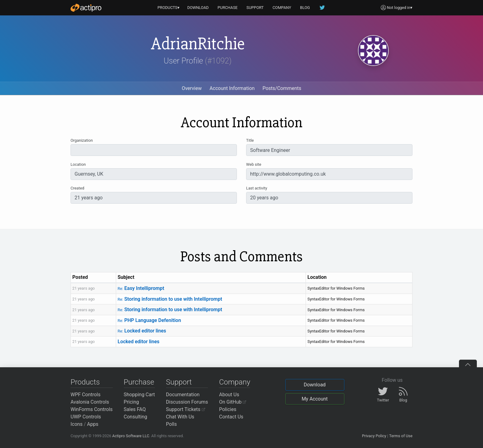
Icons (77, 424)
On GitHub (233, 402)
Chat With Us (180, 417)
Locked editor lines (142, 331)
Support (179, 382)
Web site (254, 164)
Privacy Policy (374, 436)
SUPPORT (255, 8)
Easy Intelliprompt (141, 288)
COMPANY (282, 8)
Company (235, 382)
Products (85, 382)
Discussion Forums (187, 402)
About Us (229, 395)
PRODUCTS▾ (168, 8)
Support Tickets (186, 409)
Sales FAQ (135, 409)
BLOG (305, 8)
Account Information (232, 88)
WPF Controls (85, 395)
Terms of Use (401, 436)
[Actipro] (86, 8)
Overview (192, 88)
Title (250, 140)
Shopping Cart (139, 395)
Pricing (132, 402)
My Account (315, 399)
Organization (82, 140)
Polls (171, 424)
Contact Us (231, 417)
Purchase (139, 382)
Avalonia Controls (90, 402)
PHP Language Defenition (149, 320)
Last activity (257, 188)
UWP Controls (86, 417)
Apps (93, 424)
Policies (228, 409)
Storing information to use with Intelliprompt (170, 299)
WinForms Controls (92, 409)
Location (78, 164)
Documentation (183, 395)
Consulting (136, 417)
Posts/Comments (282, 88)
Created (77, 188)
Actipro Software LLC (131, 436)
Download (315, 385)
